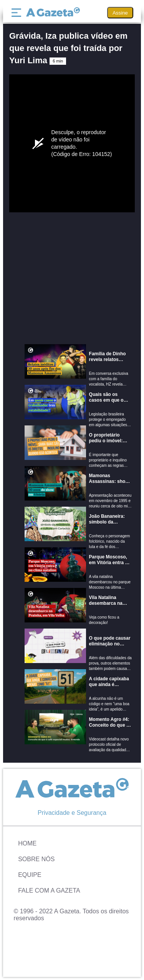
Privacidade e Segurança (72, 813)
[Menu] (18, 13)
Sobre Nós (36, 859)
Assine (120, 13)
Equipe (30, 875)
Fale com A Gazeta (49, 891)
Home (27, 843)
